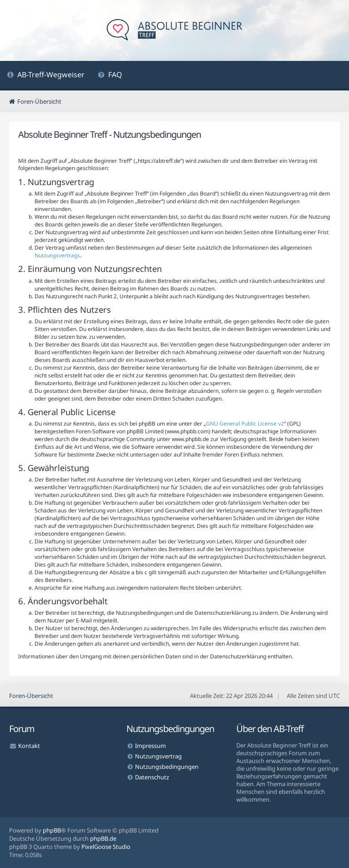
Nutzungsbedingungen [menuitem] (167, 767)
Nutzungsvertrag (158, 756)
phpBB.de (103, 838)
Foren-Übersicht (31, 696)
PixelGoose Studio (106, 847)
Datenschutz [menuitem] (152, 777)
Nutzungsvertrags (57, 255)
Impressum (150, 746)
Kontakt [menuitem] (29, 746)
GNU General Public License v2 (245, 424)
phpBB (52, 830)
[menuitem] (46, 76)
